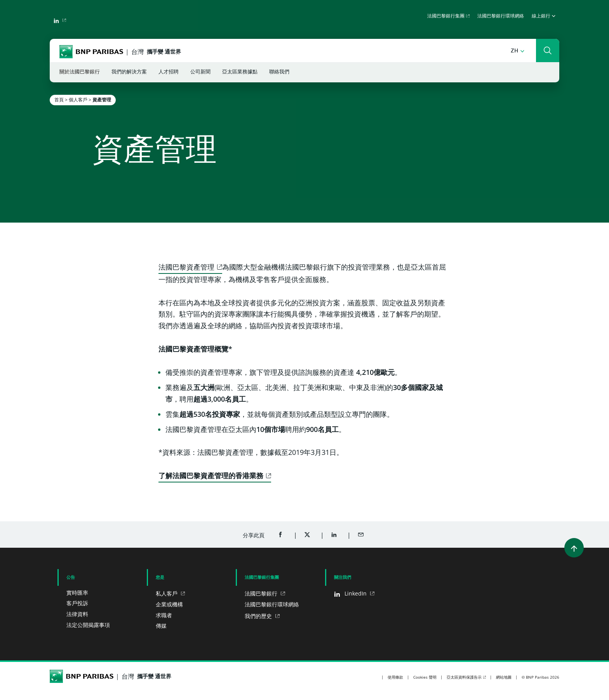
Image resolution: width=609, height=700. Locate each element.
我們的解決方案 (129, 72)
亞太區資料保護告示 (464, 677)
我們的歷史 (259, 616)
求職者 (164, 615)
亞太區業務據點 (240, 72)
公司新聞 (200, 72)
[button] (518, 51)
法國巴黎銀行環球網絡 (501, 16)
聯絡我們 (279, 72)
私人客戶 (167, 593)
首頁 (59, 100)
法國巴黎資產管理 (186, 267)
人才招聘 (169, 72)
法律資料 (77, 614)
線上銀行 (544, 16)
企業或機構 (169, 604)
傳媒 (161, 626)
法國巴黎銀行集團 (446, 16)
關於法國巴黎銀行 (80, 72)
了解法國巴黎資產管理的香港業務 (211, 475)
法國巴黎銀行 (262, 593)
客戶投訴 (77, 603)
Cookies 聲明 (425, 677)
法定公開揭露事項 (88, 625)
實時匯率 (77, 593)
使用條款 (395, 677)
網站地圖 (504, 677)
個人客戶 (78, 100)
